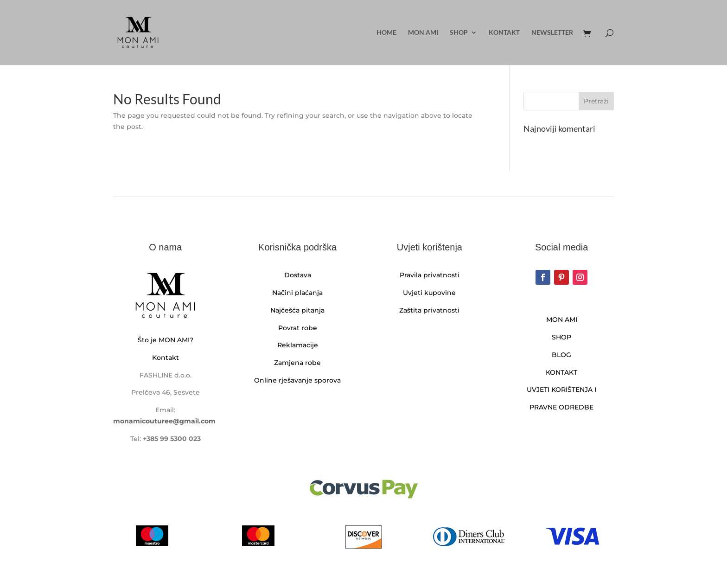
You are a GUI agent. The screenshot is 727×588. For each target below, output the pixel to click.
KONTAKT (561, 372)
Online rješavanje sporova (297, 380)
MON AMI (423, 33)
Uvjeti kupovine (429, 293)
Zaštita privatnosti (429, 310)
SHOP (561, 337)
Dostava (298, 275)
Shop (459, 33)
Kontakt (504, 33)
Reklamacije (298, 345)
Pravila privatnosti (430, 275)
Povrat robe (298, 328)
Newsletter (552, 33)
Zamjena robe (297, 363)
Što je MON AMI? (166, 340)
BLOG (561, 355)
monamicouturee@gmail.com (164, 421)
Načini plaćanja (297, 293)
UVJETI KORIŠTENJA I (561, 390)
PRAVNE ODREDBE (561, 407)
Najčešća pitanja (297, 310)
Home (386, 33)
